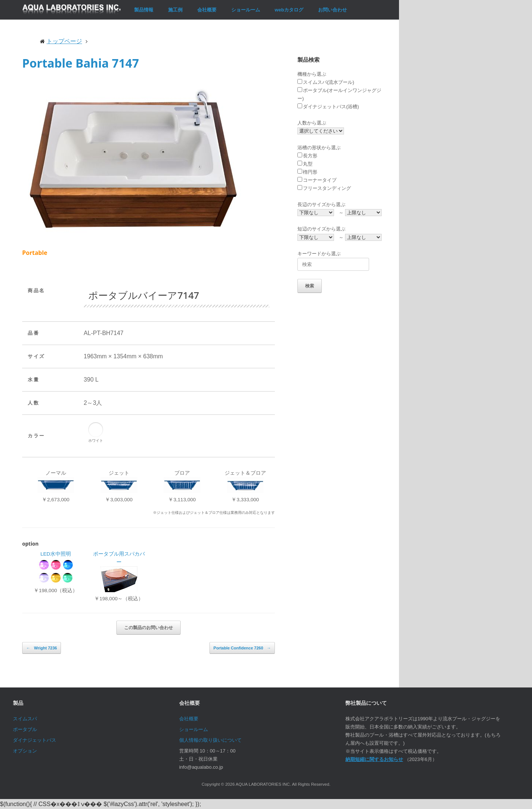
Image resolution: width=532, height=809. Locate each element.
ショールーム (246, 10)
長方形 (307, 156)
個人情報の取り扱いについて (210, 740)
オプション (25, 751)
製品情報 (144, 10)
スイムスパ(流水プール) (326, 82)
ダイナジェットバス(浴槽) (328, 107)
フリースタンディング (324, 188)
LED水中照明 (55, 554)
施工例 (175, 10)
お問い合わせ (332, 10)
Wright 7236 (42, 648)
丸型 (305, 164)
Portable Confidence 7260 (242, 648)
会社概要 (207, 10)
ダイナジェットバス (35, 740)
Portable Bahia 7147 (81, 63)
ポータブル (25, 729)
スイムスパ (25, 719)
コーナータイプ (317, 180)
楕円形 (307, 172)
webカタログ (289, 10)
